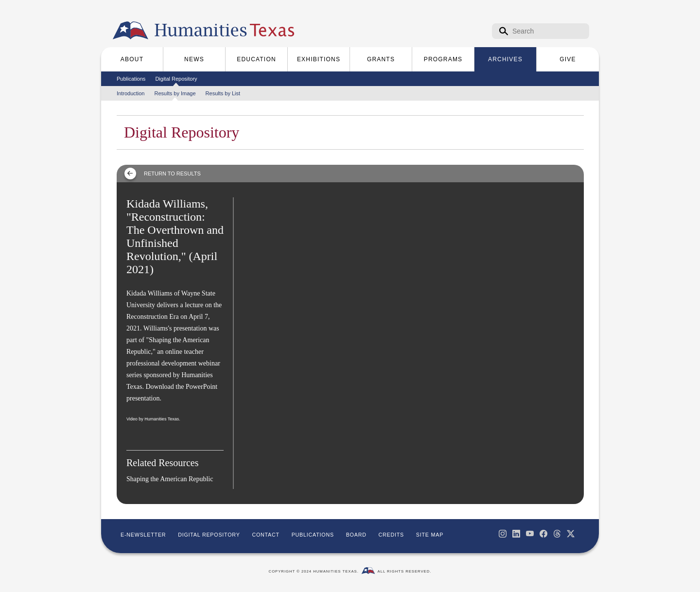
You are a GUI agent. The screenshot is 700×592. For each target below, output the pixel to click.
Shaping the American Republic (170, 479)
